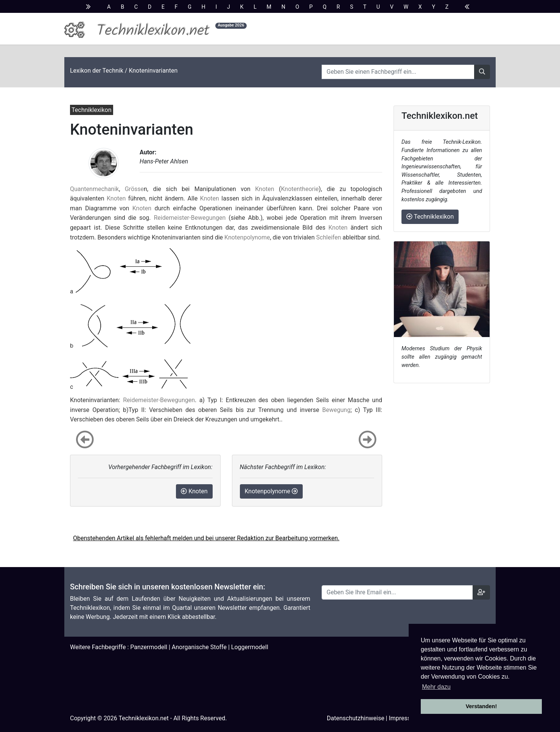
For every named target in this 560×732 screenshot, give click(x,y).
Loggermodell (250, 647)
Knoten (264, 189)
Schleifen (329, 237)
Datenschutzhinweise (356, 718)
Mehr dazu (436, 687)
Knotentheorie (300, 189)
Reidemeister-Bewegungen (190, 218)
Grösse (134, 189)
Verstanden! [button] (481, 706)
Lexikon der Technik (97, 71)
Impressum (404, 718)
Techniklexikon (430, 217)
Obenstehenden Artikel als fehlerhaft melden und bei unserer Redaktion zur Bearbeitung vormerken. (206, 538)
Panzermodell (149, 647)
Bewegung (337, 410)
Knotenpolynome (247, 237)
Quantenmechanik (94, 189)
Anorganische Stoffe (199, 647)
